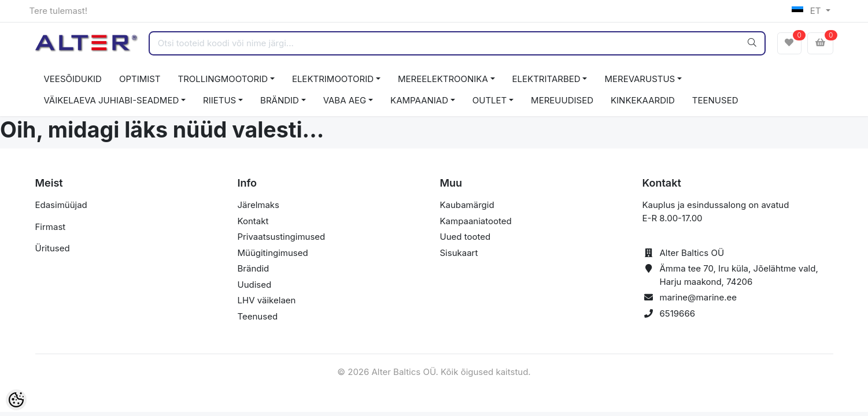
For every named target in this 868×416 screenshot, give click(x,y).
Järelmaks (258, 205)
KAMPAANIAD (419, 100)
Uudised (255, 285)
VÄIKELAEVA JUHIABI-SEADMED (112, 100)
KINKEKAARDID (643, 100)
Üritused (53, 248)
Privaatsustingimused (282, 237)
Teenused (258, 316)
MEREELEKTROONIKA (443, 79)
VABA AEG (345, 100)
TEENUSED (715, 100)
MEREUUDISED (562, 100)
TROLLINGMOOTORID (223, 79)
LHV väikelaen (267, 300)
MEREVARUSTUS (640, 79)
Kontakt (253, 221)
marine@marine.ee (699, 297)
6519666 (678, 313)
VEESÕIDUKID (73, 79)
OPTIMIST (140, 79)
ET (808, 11)
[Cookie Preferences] (16, 400)
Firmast (51, 227)
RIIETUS (219, 100)
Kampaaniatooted (476, 221)
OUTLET (490, 100)
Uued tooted (466, 237)
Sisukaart (459, 253)
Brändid (254, 268)
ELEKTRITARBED (546, 79)
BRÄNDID (280, 100)
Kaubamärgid (467, 205)
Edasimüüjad (61, 205)
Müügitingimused (273, 253)
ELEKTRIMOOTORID (333, 79)
